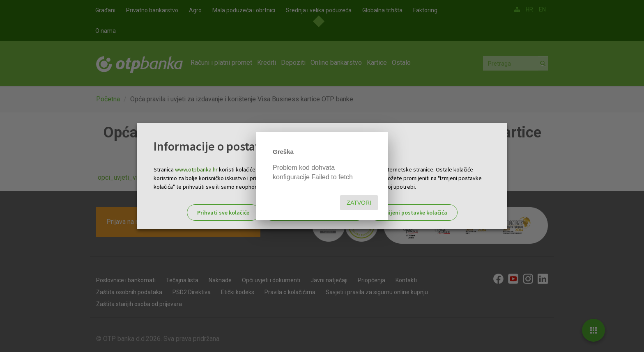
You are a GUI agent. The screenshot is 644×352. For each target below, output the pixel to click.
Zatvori (359, 203)
